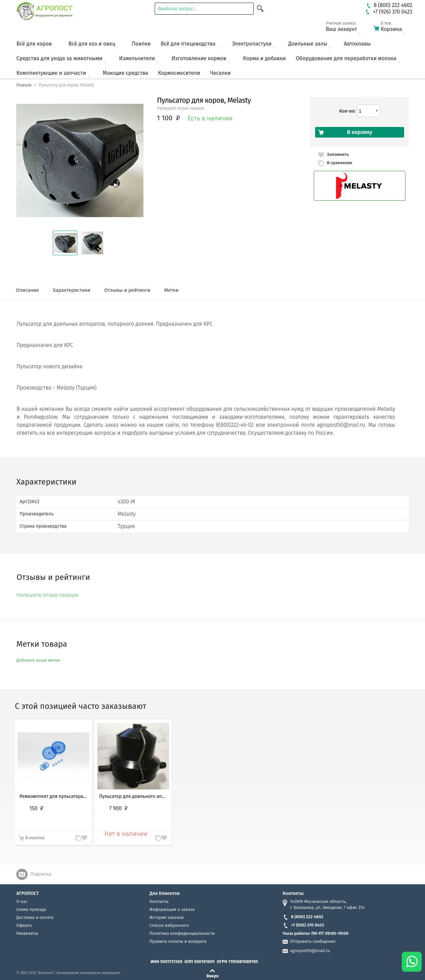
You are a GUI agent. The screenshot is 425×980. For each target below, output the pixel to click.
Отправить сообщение (313, 941)
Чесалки (220, 73)
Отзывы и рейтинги (127, 290)
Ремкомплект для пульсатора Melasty (53, 796)
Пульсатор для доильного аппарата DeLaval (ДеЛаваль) (133, 796)
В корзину (35, 838)
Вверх (213, 976)
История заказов (167, 917)
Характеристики (72, 290)
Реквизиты (27, 933)
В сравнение (340, 163)
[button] (65, 243)
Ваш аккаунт (346, 28)
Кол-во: (347, 111)
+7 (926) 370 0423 (303, 925)
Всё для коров (34, 44)
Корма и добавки (264, 58)
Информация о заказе (172, 909)
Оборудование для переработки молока (346, 58)
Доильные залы (308, 44)
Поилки (141, 44)
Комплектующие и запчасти (51, 73)
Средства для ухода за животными (60, 58)
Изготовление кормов (199, 58)
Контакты (159, 901)
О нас (22, 901)
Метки (171, 290)
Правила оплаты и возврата (178, 941)
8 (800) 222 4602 (303, 917)
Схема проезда (31, 909)
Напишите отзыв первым (181, 108)
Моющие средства (125, 73)
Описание (27, 290)
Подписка (41, 874)
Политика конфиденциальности (182, 933)
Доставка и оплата (35, 917)
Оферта (24, 925)
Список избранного (169, 925)
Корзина (393, 28)
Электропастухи (252, 44)
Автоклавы (357, 44)
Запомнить (338, 154)
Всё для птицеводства (188, 44)
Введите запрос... (177, 9)
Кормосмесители (179, 73)
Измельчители (137, 58)
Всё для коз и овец (92, 44)
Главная (24, 85)
